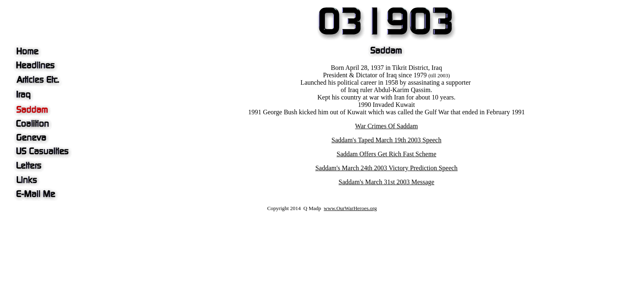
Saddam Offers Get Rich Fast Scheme (387, 154)
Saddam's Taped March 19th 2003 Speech (386, 140)
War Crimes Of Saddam (386, 126)
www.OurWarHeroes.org (350, 208)
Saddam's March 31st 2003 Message (386, 182)
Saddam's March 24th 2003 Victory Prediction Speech (386, 168)
